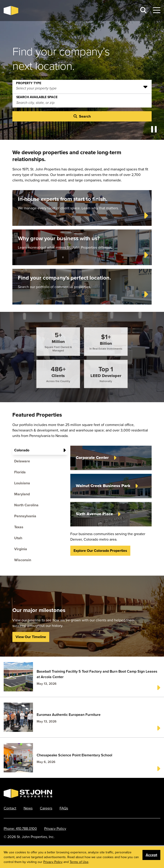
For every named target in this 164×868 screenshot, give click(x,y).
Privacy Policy (55, 828)
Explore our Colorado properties (100, 551)
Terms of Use (79, 862)
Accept (151, 855)
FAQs (64, 808)
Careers (46, 808)
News (28, 808)
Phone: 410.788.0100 (20, 828)
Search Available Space (37, 96)
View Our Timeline (31, 637)
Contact (10, 808)
